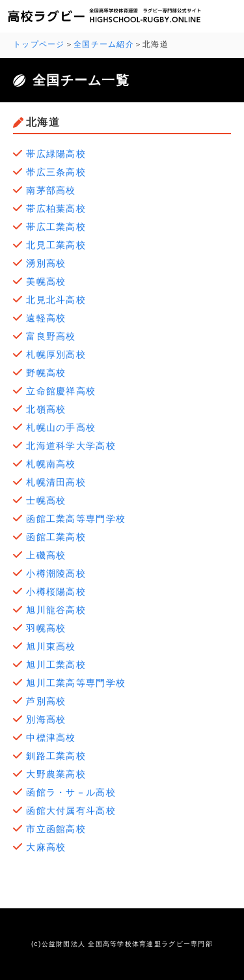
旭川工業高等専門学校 (76, 683)
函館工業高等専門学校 (76, 519)
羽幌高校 (46, 628)
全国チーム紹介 (104, 44)
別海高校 (46, 719)
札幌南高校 (51, 464)
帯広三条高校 (56, 172)
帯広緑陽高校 (56, 154)
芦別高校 (46, 701)
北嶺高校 (46, 409)
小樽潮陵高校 (56, 573)
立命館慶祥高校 (61, 391)
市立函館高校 (56, 829)
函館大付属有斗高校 (71, 811)
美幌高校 (46, 281)
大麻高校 (51, 847)
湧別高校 (46, 263)
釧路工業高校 (56, 756)
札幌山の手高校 (61, 427)
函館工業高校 (56, 537)
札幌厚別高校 (56, 354)
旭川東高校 (56, 646)
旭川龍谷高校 (56, 610)
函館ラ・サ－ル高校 (71, 792)
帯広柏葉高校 (56, 209)
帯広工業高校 (56, 227)
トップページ (39, 44)
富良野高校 (51, 336)
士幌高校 (46, 500)
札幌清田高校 (56, 482)
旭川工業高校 (56, 665)
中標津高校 (51, 738)
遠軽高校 (46, 318)
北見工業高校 (56, 245)
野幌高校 (46, 373)
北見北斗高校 (56, 300)
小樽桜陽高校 (56, 592)
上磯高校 (46, 555)
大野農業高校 (56, 774)
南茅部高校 (51, 190)
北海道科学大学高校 (71, 446)
